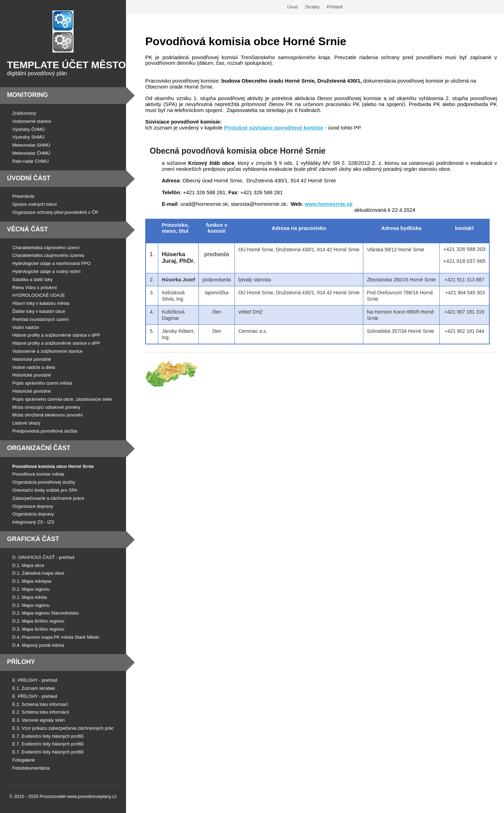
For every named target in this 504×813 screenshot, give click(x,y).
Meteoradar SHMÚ (31, 145)
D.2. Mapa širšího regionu (38, 621)
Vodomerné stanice (32, 121)
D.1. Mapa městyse (32, 581)
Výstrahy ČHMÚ (29, 129)
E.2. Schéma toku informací (40, 704)
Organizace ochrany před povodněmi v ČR (55, 212)
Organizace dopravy (33, 506)
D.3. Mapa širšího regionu (38, 629)
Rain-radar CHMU (30, 161)
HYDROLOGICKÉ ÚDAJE (39, 295)
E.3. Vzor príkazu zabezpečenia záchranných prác (63, 728)
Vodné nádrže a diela (34, 367)
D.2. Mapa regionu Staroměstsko (45, 613)
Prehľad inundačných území (40, 319)
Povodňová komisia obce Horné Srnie (53, 466)
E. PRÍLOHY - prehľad (35, 680)
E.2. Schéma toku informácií (41, 712)
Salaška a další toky (33, 279)
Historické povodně (32, 359)
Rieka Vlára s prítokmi (34, 288)
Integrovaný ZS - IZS (33, 522)
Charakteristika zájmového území (46, 248)
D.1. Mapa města (30, 597)
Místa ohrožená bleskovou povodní (48, 415)
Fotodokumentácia (31, 768)
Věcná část (27, 229)
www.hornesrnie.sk (328, 204)
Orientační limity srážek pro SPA (45, 490)
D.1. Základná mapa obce (38, 573)
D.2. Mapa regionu (31, 589)
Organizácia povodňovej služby (44, 482)
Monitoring (27, 95)
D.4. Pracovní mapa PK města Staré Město (56, 637)
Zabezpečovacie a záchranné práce (48, 498)
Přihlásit (335, 7)
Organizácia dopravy (33, 514)
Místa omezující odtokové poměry (46, 407)
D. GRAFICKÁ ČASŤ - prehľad (43, 557)
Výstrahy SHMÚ (28, 137)
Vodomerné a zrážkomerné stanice (47, 351)
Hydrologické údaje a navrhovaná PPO (51, 263)
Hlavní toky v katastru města (41, 303)
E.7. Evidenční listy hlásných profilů (48, 736)
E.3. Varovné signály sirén (38, 720)
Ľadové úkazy (26, 423)
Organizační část (39, 448)
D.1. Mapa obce (28, 565)
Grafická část (33, 539)
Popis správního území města (42, 383)
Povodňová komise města (38, 474)
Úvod (292, 7)
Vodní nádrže (26, 327)
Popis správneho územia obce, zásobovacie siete (62, 399)
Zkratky (312, 7)
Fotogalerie (24, 760)
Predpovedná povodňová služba (45, 431)
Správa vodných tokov (35, 204)
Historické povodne (32, 391)
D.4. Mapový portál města (38, 645)
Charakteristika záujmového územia (48, 255)
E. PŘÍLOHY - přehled (35, 696)
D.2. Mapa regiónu (31, 605)
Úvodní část (29, 178)
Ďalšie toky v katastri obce (39, 311)
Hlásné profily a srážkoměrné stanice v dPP (56, 335)
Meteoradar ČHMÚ (31, 153)
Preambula (23, 196)
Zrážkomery (24, 113)
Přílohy (21, 662)
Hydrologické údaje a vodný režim (46, 271)
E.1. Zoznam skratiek (34, 688)
